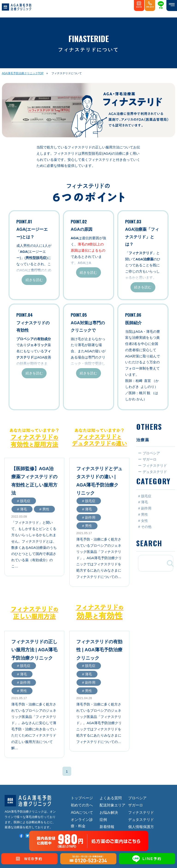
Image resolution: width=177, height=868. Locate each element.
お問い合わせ (111, 810)
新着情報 (107, 789)
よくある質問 (111, 760)
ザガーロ (136, 767)
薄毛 (145, 502)
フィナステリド (141, 774)
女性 (145, 521)
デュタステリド (141, 781)
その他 (146, 527)
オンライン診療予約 (112, 799)
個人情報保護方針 (141, 792)
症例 (103, 781)
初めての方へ (82, 767)
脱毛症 (146, 496)
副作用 (146, 508)
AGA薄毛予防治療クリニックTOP (23, 73)
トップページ (82, 760)
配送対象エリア (112, 767)
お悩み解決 (109, 774)
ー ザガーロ (147, 459)
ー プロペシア (149, 453)
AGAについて (82, 774)
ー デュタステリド (152, 472)
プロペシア (137, 760)
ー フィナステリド (152, 465)
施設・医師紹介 (84, 803)
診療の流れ (80, 795)
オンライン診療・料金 (82, 785)
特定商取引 (137, 803)
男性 (145, 514)
